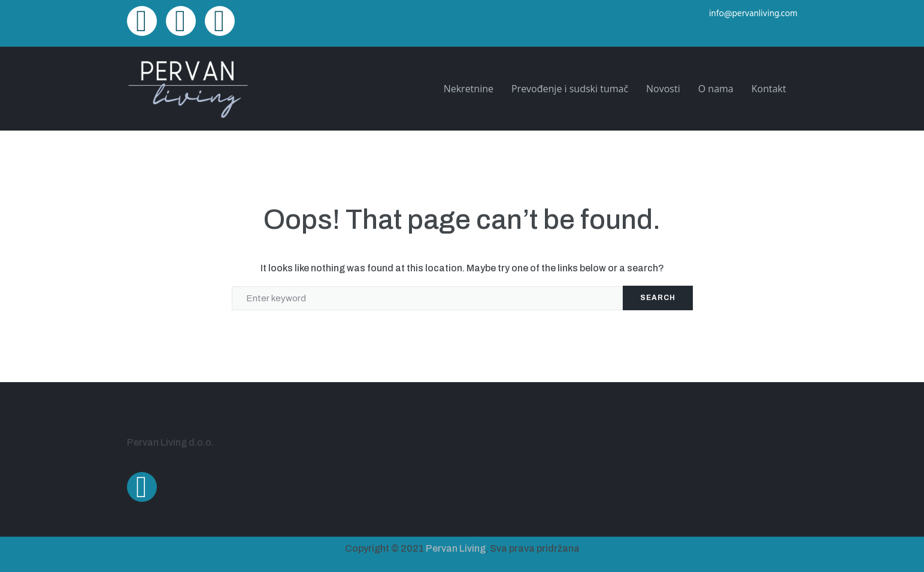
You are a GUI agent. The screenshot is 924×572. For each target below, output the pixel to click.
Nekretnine (469, 89)
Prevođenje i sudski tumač (570, 89)
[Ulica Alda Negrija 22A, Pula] (633, 457)
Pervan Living (456, 548)
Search (658, 298)
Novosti (663, 89)
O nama (716, 89)
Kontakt (769, 89)
